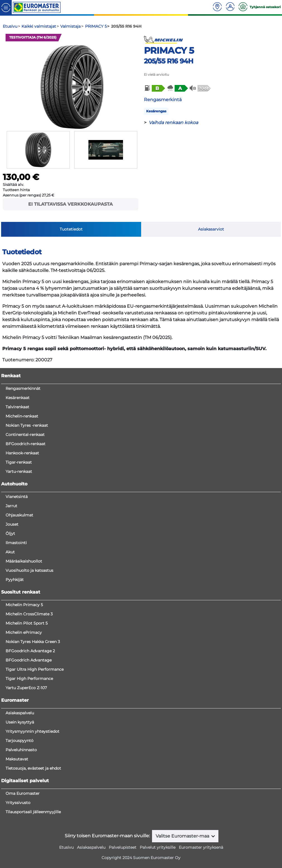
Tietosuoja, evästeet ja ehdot (33, 768)
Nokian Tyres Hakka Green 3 (33, 642)
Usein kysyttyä (20, 722)
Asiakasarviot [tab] (211, 229)
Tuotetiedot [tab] (71, 229)
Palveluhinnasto (21, 750)
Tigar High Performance (29, 679)
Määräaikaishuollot (24, 561)
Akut (10, 552)
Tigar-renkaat (19, 462)
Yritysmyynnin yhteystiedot (32, 731)
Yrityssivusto (18, 803)
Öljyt (10, 533)
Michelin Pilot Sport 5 (27, 623)
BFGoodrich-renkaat (26, 444)
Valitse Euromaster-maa (183, 836)
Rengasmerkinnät (23, 388)
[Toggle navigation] (6, 7)
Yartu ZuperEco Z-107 (26, 688)
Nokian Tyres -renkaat (27, 425)
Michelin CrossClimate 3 (29, 614)
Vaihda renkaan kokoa (173, 123)
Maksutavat (17, 759)
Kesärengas (156, 111)
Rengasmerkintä (163, 100)
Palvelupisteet (123, 847)
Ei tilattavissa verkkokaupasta (70, 204)
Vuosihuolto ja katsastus (29, 570)
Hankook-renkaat (22, 453)
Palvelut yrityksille (158, 847)
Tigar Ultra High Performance (35, 669)
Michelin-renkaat (22, 416)
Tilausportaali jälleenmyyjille (33, 812)
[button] (154, 88)
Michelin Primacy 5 (24, 605)
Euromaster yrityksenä (201, 847)
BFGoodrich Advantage (29, 660)
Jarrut (11, 506)
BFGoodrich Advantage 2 (30, 651)
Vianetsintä (17, 497)
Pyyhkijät (15, 580)
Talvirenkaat (17, 407)
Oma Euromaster (23, 793)
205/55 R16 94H (169, 61)
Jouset (12, 524)
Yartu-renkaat (19, 471)
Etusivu (66, 847)
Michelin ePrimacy (24, 632)
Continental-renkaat (25, 435)
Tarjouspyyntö (20, 741)
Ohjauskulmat (19, 515)
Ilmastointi (16, 543)
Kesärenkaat (18, 398)
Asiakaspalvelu (20, 713)
